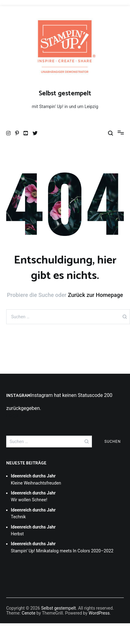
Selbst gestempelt (65, 94)
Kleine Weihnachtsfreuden (36, 479)
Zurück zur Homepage (95, 295)
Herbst (33, 530)
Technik (33, 513)
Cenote (28, 613)
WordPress (99, 613)
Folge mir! (17, 415)
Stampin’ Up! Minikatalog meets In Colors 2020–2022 (62, 547)
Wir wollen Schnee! (33, 496)
